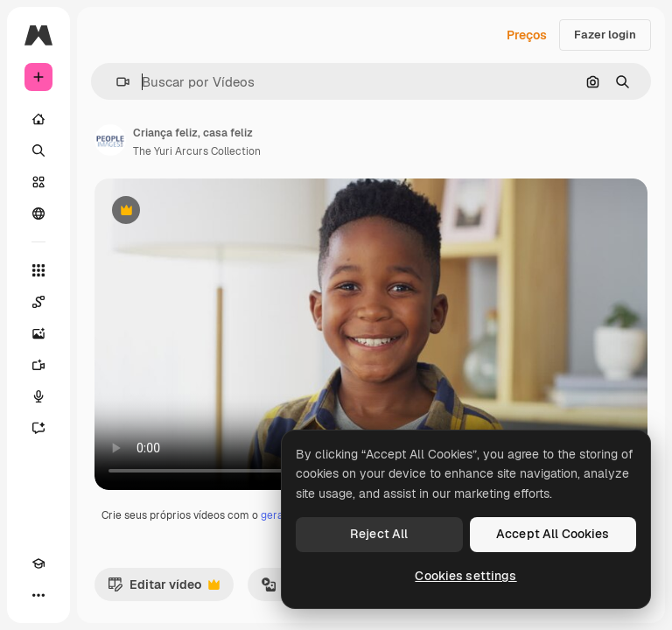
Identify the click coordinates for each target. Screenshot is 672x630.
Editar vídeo (164, 589)
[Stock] (38, 182)
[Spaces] (38, 302)
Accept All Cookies (553, 534)
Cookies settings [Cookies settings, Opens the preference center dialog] (465, 576)
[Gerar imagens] (38, 333)
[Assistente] (38, 428)
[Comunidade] (38, 213)
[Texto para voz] (38, 396)
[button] (116, 82)
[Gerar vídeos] (38, 365)
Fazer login (605, 35)
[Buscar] (38, 150)
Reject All (379, 534)
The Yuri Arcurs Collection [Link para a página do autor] (197, 151)
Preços (527, 35)
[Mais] (38, 595)
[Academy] (38, 563)
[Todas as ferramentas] (38, 270)
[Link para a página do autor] (110, 140)
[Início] (38, 119)
